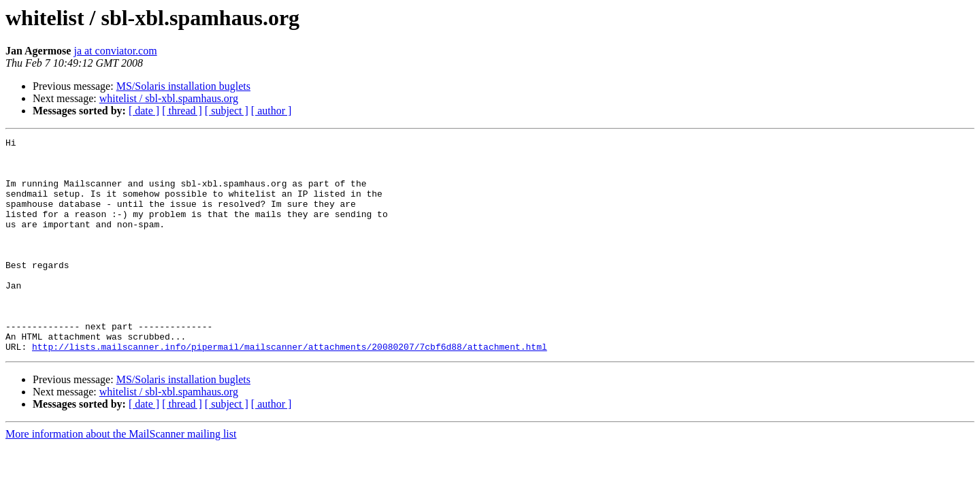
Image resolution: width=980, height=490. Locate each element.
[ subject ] (227, 111)
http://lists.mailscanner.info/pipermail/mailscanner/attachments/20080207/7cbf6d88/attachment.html (290, 389)
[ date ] (144, 111)
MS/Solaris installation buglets (183, 86)
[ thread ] (182, 111)
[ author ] (272, 111)
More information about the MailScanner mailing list (121, 477)
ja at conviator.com (115, 51)
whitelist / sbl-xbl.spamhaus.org (169, 98)
